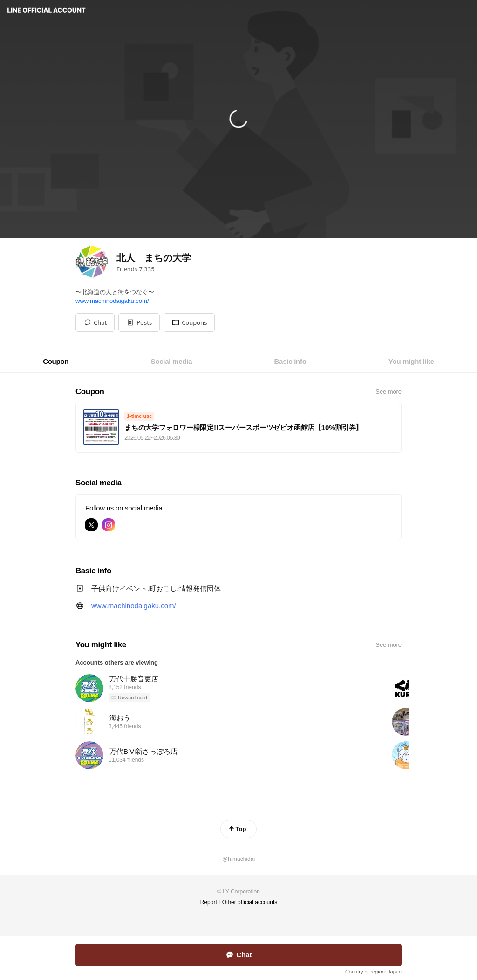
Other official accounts (250, 902)
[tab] (56, 362)
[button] (139, 322)
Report (209, 902)
